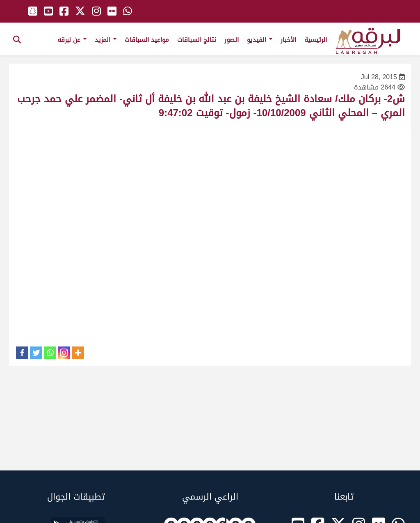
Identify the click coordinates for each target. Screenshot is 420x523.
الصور (232, 40)
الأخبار (288, 40)
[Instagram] (64, 353)
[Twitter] (36, 353)
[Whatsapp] (50, 353)
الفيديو (260, 40)
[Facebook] (22, 353)
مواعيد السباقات (147, 40)
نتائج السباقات (197, 40)
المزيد (106, 40)
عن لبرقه (72, 40)
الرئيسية (316, 40)
